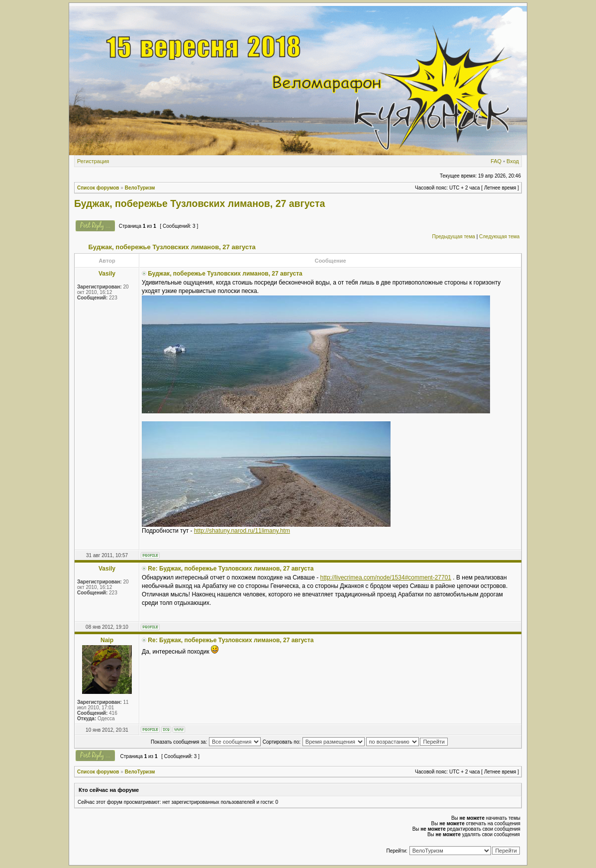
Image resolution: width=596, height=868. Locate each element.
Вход (513, 161)
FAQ (496, 161)
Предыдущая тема (453, 237)
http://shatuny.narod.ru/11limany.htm (242, 531)
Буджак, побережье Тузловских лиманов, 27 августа (199, 203)
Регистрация (93, 161)
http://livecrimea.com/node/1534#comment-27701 (386, 578)
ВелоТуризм (140, 188)
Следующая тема (499, 237)
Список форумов (98, 188)
